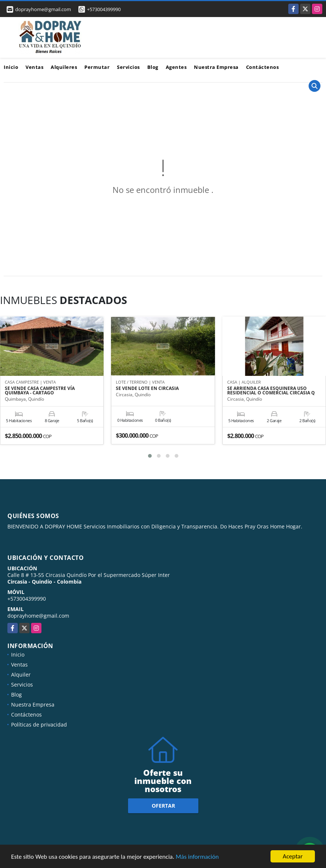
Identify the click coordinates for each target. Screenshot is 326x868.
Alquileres (64, 67)
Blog (153, 67)
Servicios (128, 67)
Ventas (34, 67)
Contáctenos (263, 67)
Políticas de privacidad (39, 725)
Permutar (97, 67)
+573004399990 (104, 9)
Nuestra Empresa (216, 67)
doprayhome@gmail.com (38, 616)
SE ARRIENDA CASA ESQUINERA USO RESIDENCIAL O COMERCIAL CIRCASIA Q (271, 391)
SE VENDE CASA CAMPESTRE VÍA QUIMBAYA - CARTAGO (40, 391)
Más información (197, 857)
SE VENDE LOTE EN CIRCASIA (147, 388)
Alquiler (21, 675)
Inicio (11, 67)
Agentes (176, 67)
